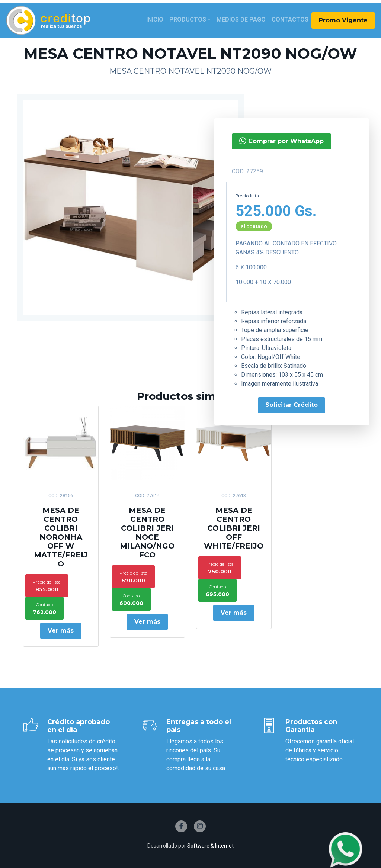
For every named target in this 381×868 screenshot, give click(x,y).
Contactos (290, 20)
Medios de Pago (241, 20)
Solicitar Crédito (292, 405)
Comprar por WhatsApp (281, 141)
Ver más (61, 631)
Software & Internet (210, 846)
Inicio (155, 20)
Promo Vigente (343, 20)
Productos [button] (188, 20)
